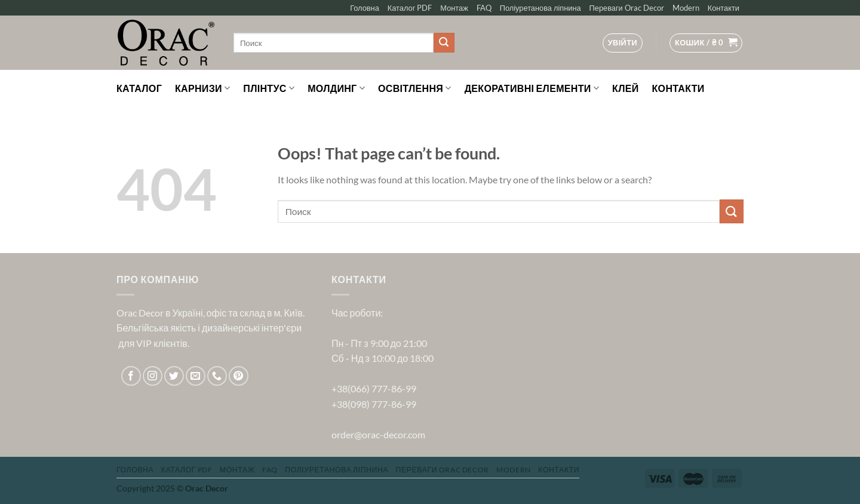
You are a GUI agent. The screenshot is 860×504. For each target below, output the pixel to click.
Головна (365, 8)
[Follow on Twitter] (174, 376)
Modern (686, 8)
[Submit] (444, 43)
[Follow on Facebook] (131, 376)
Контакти (724, 8)
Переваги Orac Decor (627, 8)
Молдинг (336, 88)
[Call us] (217, 376)
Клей (625, 88)
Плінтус (269, 88)
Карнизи (202, 88)
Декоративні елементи (532, 88)
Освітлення (415, 88)
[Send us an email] (196, 376)
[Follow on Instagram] (153, 376)
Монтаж (454, 8)
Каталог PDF (410, 8)
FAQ (484, 8)
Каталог (139, 88)
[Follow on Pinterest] (239, 376)
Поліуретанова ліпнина (540, 8)
